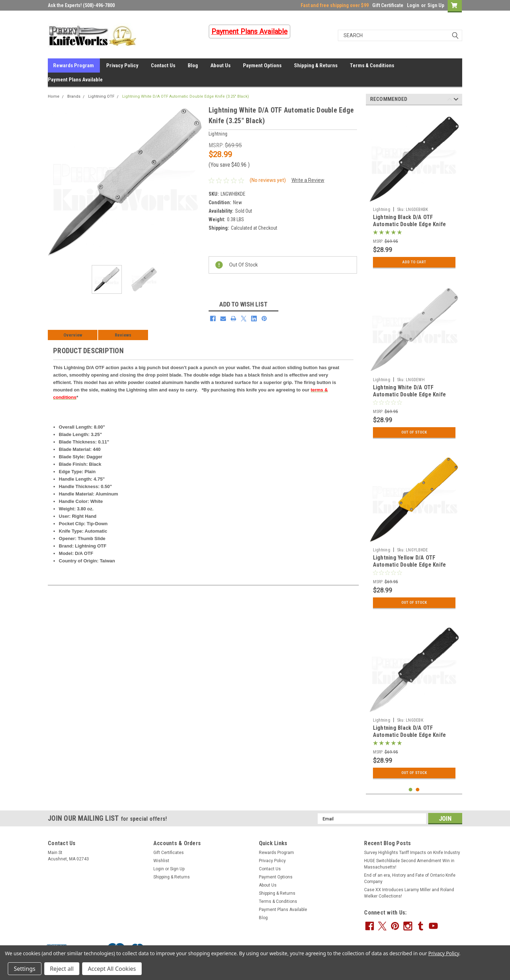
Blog (193, 65)
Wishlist (161, 861)
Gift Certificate (388, 5)
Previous (450, 100)
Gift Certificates (169, 853)
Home (54, 96)
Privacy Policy (122, 65)
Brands (74, 96)
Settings (25, 969)
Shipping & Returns (316, 65)
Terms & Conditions (372, 65)
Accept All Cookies (112, 969)
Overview (73, 335)
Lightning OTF (101, 96)
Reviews (123, 335)
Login (413, 5)
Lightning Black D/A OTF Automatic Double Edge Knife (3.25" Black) (410, 224)
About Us (220, 65)
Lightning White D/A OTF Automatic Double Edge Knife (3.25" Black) (186, 96)
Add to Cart (414, 262)
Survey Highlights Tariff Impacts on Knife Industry (412, 853)
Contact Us (163, 65)
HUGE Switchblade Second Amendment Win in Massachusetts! (409, 864)
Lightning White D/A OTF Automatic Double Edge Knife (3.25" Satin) (410, 394)
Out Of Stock (414, 432)
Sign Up (436, 5)
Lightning (382, 210)
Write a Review (308, 180)
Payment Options (262, 65)
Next (456, 100)
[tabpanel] (414, 191)
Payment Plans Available (75, 80)
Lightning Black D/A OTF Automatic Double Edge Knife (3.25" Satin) (410, 735)
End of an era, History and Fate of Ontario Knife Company (410, 878)
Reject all (62, 969)
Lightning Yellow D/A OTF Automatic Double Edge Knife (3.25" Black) (410, 565)
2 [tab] (418, 790)
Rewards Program (73, 65)
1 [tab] (411, 790)
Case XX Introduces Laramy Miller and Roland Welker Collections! (409, 893)
